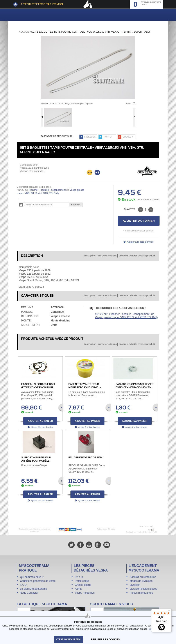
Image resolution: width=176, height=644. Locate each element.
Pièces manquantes (141, 593)
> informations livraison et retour (139, 231)
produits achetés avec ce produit (137, 256)
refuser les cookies (105, 639)
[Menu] (169, 611)
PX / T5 (79, 577)
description (90, 256)
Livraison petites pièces (143, 589)
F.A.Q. (24, 585)
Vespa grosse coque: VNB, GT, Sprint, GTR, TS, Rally (127, 317)
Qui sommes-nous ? (32, 577)
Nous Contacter (29, 593)
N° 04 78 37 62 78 (139, 529)
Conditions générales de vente (38, 581)
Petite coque (82, 581)
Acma (78, 589)
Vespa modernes (85, 593)
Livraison (135, 585)
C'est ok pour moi (68, 639)
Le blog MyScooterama (33, 589)
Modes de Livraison (141, 581)
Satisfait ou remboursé (143, 577)
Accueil (24, 32)
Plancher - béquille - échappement (47, 190)
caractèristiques (107, 256)
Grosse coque (83, 585)
